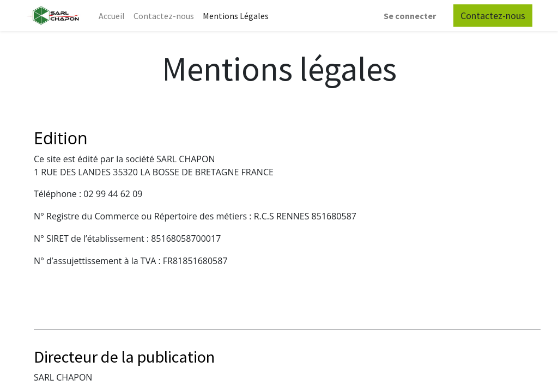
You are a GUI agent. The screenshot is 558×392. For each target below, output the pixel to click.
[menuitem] (112, 16)
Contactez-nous (493, 16)
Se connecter (410, 16)
